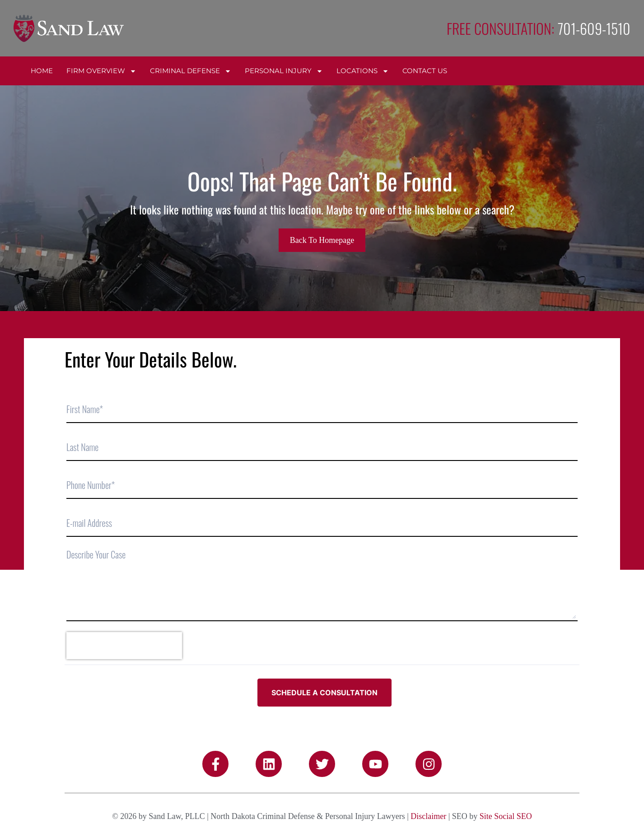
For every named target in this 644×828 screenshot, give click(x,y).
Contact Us (425, 71)
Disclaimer (428, 816)
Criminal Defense (191, 71)
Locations (363, 71)
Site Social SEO (506, 816)
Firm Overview (101, 71)
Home (42, 71)
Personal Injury (284, 71)
